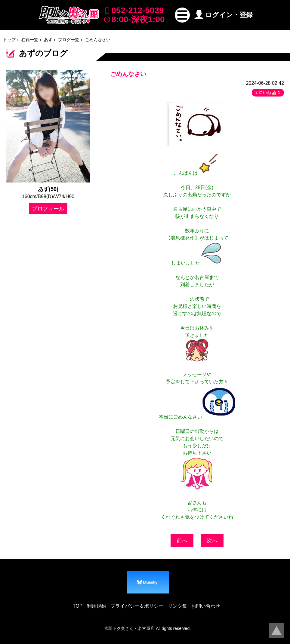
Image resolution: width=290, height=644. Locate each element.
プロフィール (48, 209)
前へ (182, 541)
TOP (78, 606)
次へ (212, 541)
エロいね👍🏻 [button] (268, 93)
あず (48, 40)
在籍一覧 (30, 40)
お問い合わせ (206, 606)
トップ (9, 40)
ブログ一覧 (69, 40)
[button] (182, 15)
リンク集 (177, 606)
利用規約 (97, 606)
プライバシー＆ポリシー (137, 606)
